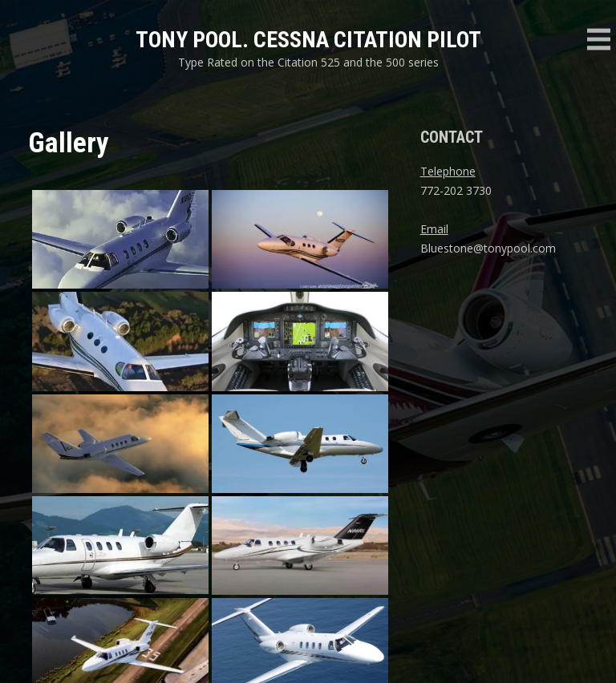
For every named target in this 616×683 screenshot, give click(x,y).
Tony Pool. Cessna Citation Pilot (308, 40)
